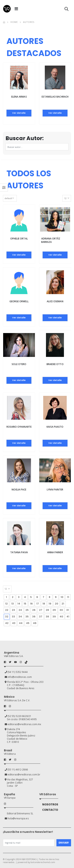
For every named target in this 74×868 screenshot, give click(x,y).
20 (56, 604)
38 (47, 617)
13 (13, 604)
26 (34, 610)
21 (63, 604)
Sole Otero (19, 364)
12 (6, 604)
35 (27, 617)
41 (68, 617)
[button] (67, 10)
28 (47, 610)
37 (41, 617)
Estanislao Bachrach (55, 97)
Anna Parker (55, 552)
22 (7, 610)
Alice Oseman (55, 301)
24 (20, 610)
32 (7, 616)
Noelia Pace (19, 490)
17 (38, 604)
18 (44, 604)
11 (68, 597)
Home (14, 22)
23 (13, 610)
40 (61, 617)
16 (31, 604)
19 (50, 604)
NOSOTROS (50, 804)
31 (68, 610)
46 (35, 623)
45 (28, 623)
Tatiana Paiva (19, 552)
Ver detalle (19, 113)
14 (19, 604)
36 (34, 617)
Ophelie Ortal (19, 239)
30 (61, 610)
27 (41, 610)
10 (62, 597)
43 (14, 623)
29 (54, 610)
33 (13, 617)
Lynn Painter (55, 490)
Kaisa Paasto (55, 427)
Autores (29, 22)
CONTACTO (50, 810)
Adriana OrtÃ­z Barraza (51, 240)
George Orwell (19, 301)
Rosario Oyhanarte (19, 427)
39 (54, 617)
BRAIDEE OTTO (55, 364)
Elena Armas (19, 97)
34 (20, 617)
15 (25, 604)
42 (7, 623)
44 (21, 623)
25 (27, 610)
